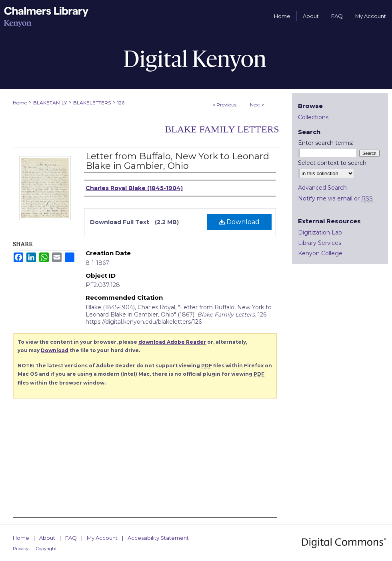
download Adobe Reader (172, 342)
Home (20, 103)
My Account (102, 538)
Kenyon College (320, 253)
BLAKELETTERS (92, 103)
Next (255, 105)
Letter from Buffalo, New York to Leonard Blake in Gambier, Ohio (177, 161)
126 (121, 103)
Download (239, 222)
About (47, 538)
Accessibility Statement (158, 538)
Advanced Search (322, 188)
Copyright (46, 549)
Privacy (21, 549)
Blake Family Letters (222, 129)
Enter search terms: (326, 143)
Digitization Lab (320, 232)
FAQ (71, 538)
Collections (313, 117)
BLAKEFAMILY (50, 103)
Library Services (320, 243)
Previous (226, 105)
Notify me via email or (335, 198)
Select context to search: (333, 163)
